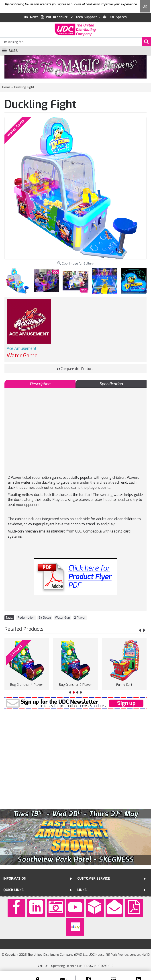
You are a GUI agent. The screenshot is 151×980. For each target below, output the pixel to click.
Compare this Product (77, 369)
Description (40, 384)
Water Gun (62, 618)
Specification (111, 384)
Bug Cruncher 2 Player (75, 685)
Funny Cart (124, 685)
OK (145, 6)
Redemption (26, 618)
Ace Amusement (22, 348)
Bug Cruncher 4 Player (27, 685)
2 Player (80, 618)
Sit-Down (45, 618)
